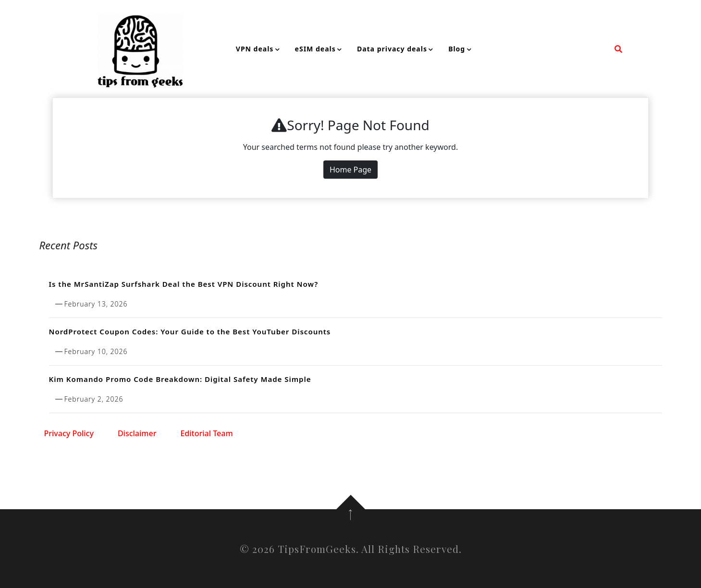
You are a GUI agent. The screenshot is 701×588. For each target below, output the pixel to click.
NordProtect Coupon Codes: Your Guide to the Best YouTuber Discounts (190, 331)
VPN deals (255, 49)
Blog (457, 49)
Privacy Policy (69, 433)
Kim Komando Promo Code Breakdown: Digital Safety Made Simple (180, 379)
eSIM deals (315, 49)
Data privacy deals (392, 49)
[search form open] (618, 49)
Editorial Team (206, 433)
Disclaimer (137, 433)
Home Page (350, 170)
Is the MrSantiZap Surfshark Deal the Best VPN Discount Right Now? (184, 284)
